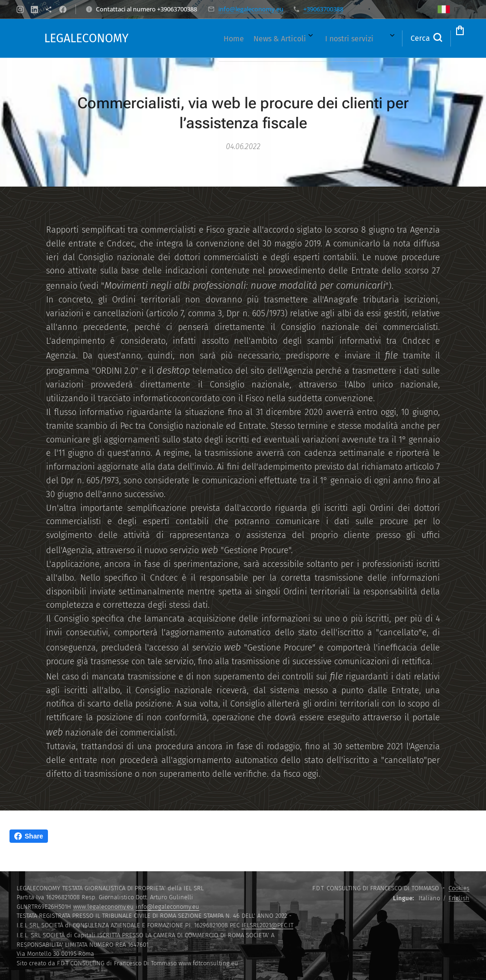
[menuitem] (181, 38)
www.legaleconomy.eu (103, 907)
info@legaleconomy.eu (251, 9)
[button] (388, 38)
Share (29, 836)
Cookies (459, 888)
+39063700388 (323, 9)
